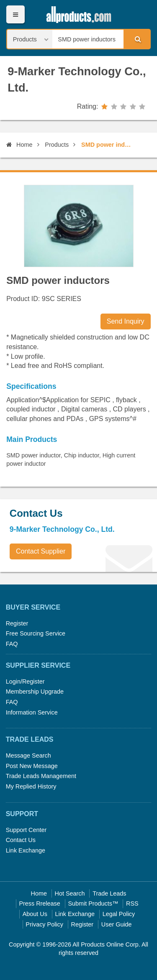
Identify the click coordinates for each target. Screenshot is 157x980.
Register (17, 623)
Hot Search (70, 893)
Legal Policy (119, 914)
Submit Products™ (93, 903)
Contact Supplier (41, 551)
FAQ (12, 644)
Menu (15, 14)
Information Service (32, 712)
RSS (132, 903)
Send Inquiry (126, 321)
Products (57, 145)
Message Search (28, 755)
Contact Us (21, 840)
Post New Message (32, 766)
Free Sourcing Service (36, 633)
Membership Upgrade (35, 692)
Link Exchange (26, 850)
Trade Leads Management (41, 776)
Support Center (26, 830)
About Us (35, 914)
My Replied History (31, 786)
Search (136, 39)
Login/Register (25, 681)
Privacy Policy (44, 924)
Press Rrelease (39, 903)
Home (19, 145)
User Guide (117, 924)
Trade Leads (109, 893)
